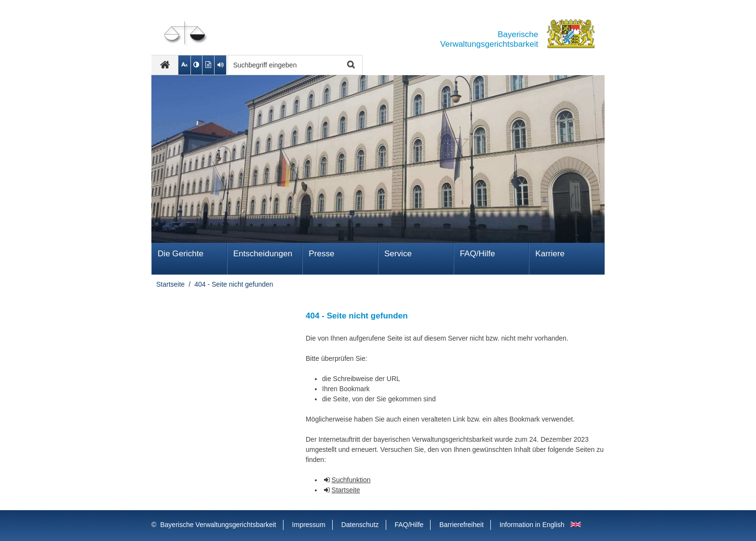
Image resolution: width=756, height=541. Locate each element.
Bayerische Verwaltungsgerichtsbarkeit (218, 525)
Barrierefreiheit (461, 525)
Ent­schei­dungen (263, 254)
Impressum (309, 525)
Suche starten (350, 65)
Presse (321, 254)
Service (398, 254)
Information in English (532, 525)
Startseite (170, 284)
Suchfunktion (351, 480)
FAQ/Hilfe (478, 254)
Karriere (550, 254)
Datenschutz (360, 525)
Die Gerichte (181, 254)
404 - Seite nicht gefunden (234, 284)
